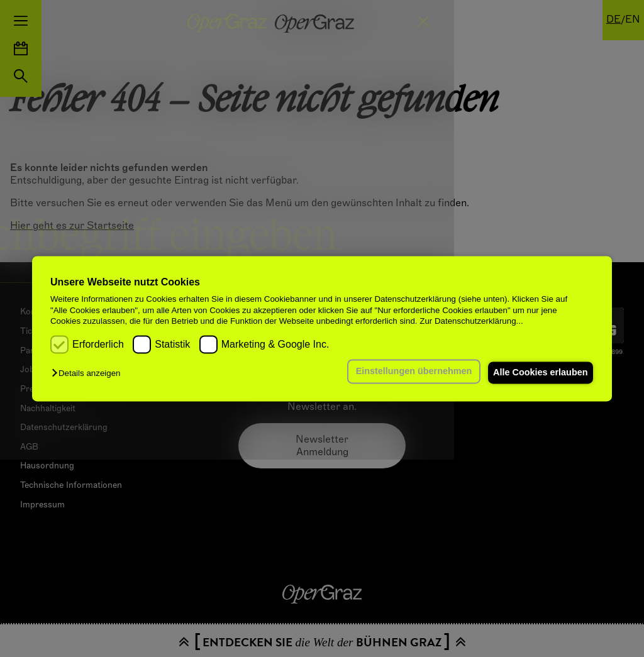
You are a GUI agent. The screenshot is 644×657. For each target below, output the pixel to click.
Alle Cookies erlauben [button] (538, 373)
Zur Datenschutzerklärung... (471, 321)
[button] (89, 374)
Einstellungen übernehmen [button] (407, 372)
